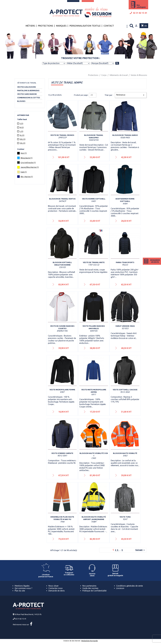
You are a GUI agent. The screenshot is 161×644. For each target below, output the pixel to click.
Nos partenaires (89, 586)
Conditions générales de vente (130, 586)
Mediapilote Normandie (90, 641)
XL (22, 135)
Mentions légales (22, 586)
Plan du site (20, 591)
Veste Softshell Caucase (125, 390)
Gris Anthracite (28, 163)
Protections (45, 26)
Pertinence (131, 95)
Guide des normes (90, 588)
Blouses (21, 101)
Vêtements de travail (27, 83)
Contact (109, 26)
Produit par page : (81, 95)
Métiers (30, 26)
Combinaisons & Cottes (29, 98)
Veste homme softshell (94, 199)
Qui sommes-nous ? (23, 588)
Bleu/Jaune (27, 158)
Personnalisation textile (85, 26)
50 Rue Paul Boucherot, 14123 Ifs (28, 614)
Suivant (140, 550)
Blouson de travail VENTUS (62, 199)
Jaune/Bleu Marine (30, 167)
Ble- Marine (27, 177)
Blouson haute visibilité (125, 453)
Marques (61, 26)
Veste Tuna (125, 517)
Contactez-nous (56, 588)
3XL (23, 143)
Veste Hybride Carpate (62, 453)
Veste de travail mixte (94, 262)
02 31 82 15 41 (138, 13)
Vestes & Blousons (27, 87)
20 (92, 95)
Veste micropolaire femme (62, 390)
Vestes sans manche (27, 94)
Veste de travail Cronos (62, 135)
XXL (23, 139)
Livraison (120, 588)
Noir (24, 153)
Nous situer (54, 586)
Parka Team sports (125, 262)
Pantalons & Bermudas (28, 91)
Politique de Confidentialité (94, 591)
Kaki (24, 172)
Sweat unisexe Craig (125, 326)
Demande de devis (57, 591)
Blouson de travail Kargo (125, 135)
